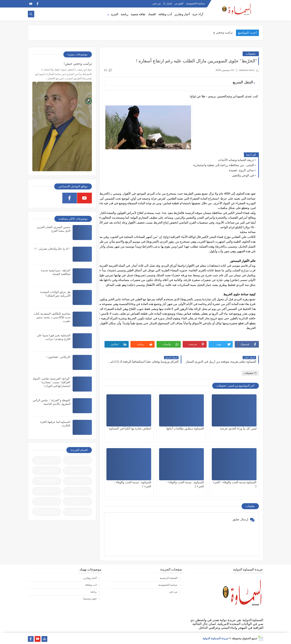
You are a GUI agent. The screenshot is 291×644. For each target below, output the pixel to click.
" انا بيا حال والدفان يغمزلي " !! (52, 249)
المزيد (114, 14)
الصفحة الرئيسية (169, 578)
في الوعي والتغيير (243, 175)
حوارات (47, 491)
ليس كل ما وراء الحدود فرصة (238, 429)
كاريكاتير (78, 512)
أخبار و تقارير (47, 460)
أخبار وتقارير (182, 14)
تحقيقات (251, 54)
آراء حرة (77, 460)
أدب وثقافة (165, 14)
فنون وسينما (90, 599)
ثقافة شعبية (138, 14)
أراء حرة (198, 14)
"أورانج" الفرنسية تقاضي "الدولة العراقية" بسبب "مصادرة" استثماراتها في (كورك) (52, 382)
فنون (47, 501)
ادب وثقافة (91, 585)
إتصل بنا (168, 3)
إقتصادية (47, 471)
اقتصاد (152, 14)
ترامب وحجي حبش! (78, 64)
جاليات (78, 491)
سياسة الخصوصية (195, 3)
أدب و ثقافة (77, 471)
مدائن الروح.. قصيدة (241, 170)
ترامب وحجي (225, 32)
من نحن (157, 3)
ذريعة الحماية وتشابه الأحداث (236, 160)
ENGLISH (47, 512)
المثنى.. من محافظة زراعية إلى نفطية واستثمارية (224, 165)
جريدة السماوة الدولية (216, 638)
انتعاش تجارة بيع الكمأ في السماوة (130, 429)
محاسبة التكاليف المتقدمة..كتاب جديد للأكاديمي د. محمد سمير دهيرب (52, 317)
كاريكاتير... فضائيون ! (58, 357)
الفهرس (179, 3)
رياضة (125, 14)
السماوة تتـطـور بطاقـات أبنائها (185, 429)
